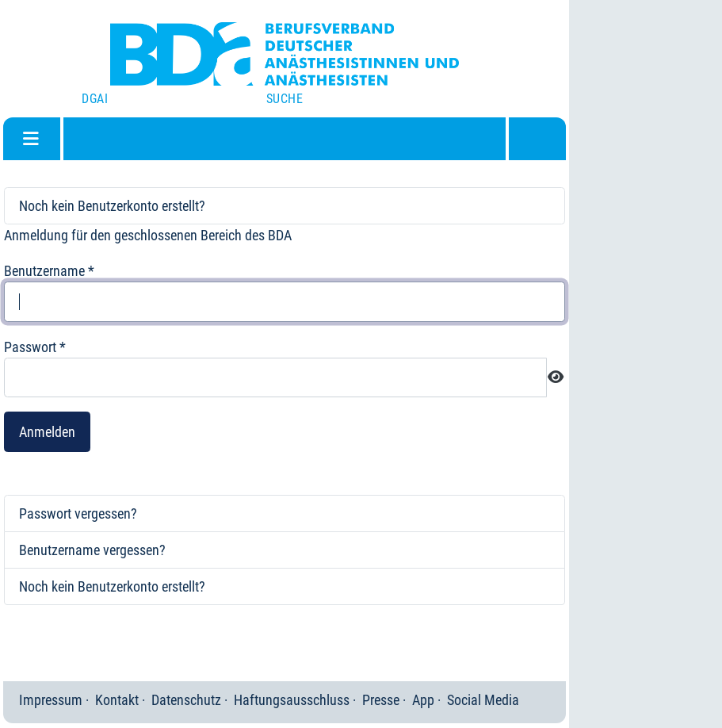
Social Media (483, 700)
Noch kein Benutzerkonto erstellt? (112, 206)
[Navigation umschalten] (31, 139)
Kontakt (117, 700)
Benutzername (49, 271)
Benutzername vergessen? (92, 550)
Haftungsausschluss (292, 700)
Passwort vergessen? (78, 513)
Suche (285, 99)
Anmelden (47, 432)
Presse (381, 700)
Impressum (51, 700)
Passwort (35, 347)
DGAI (95, 99)
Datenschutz (186, 700)
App (423, 700)
